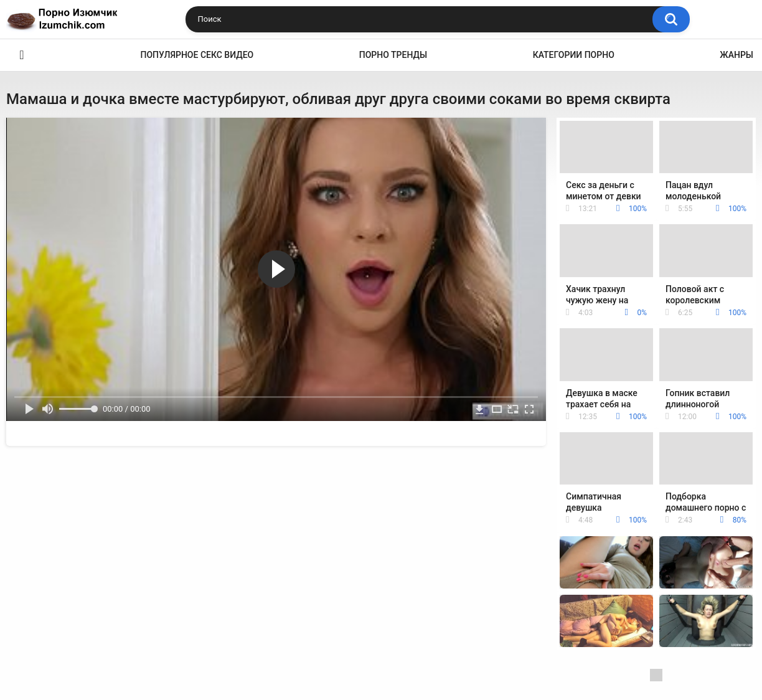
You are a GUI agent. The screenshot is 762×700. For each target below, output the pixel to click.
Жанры (736, 55)
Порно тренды (393, 55)
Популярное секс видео (197, 55)
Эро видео (22, 55)
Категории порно (574, 55)
